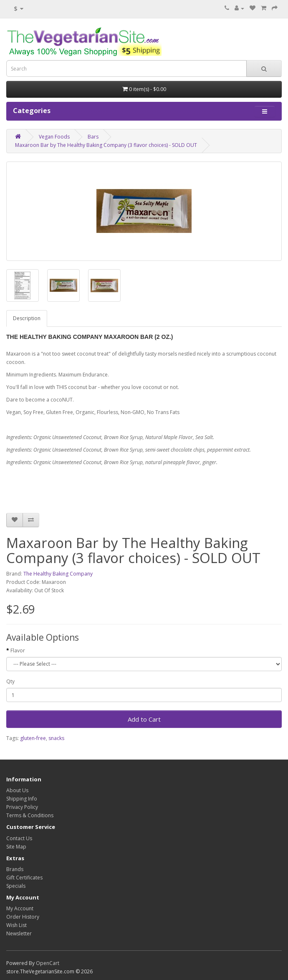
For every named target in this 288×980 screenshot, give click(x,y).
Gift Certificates (24, 878)
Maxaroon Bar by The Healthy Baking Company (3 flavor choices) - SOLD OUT (106, 145)
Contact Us (19, 838)
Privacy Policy (22, 807)
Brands (15, 869)
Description (27, 318)
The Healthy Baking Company (58, 574)
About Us (17, 790)
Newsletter (19, 933)
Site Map (16, 847)
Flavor (18, 650)
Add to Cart (144, 719)
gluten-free (33, 738)
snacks (56, 738)
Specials (16, 886)
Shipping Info (22, 799)
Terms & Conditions (30, 815)
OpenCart (48, 963)
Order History (23, 917)
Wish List (16, 925)
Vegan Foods (54, 137)
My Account (20, 908)
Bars (93, 137)
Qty (10, 681)
